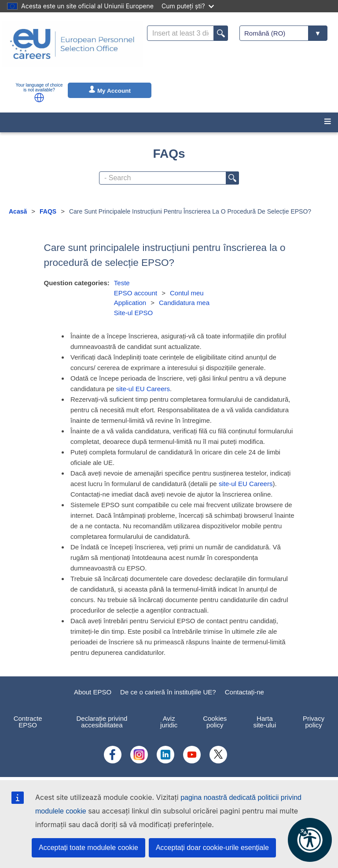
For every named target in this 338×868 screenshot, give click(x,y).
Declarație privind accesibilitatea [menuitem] (102, 722)
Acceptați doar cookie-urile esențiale (212, 848)
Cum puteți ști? (188, 6)
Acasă (18, 211)
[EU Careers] (72, 50)
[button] (39, 98)
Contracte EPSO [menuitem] (28, 722)
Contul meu (187, 293)
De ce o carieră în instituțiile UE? (168, 692)
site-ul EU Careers (143, 389)
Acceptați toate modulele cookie (88, 848)
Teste (122, 283)
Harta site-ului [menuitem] (265, 722)
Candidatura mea (184, 303)
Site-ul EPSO (133, 313)
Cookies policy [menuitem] (215, 722)
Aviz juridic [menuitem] (169, 722)
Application (130, 303)
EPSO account (136, 293)
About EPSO (93, 692)
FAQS (48, 211)
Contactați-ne (244, 692)
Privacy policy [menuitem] (314, 722)
